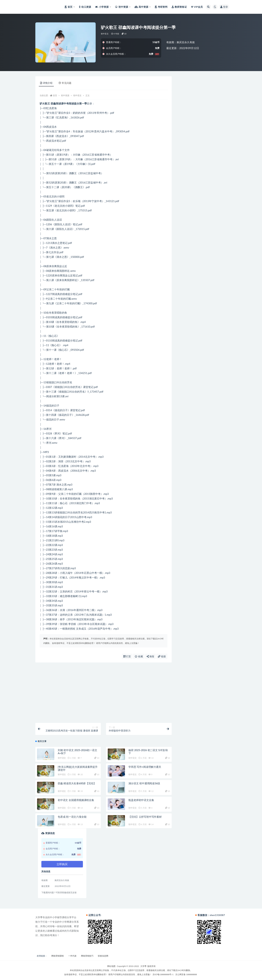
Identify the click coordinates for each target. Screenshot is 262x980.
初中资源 (65, 95)
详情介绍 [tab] (46, 83)
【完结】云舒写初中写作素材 (145, 817)
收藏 (139, 656)
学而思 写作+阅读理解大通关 (145, 767)
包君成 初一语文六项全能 (72, 817)
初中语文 (105, 34)
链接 (162, 656)
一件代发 (72, 956)
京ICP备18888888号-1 (163, 974)
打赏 (127, 656)
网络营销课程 (58, 956)
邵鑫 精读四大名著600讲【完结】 (77, 783)
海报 (150, 656)
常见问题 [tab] (65, 83)
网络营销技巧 (87, 956)
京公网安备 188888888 (186, 974)
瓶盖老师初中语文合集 (141, 800)
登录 (224, 7)
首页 (55, 95)
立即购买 (62, 864)
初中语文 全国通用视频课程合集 (76, 800)
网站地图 (111, 966)
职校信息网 (103, 956)
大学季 (143, 966)
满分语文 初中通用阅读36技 (144, 783)
